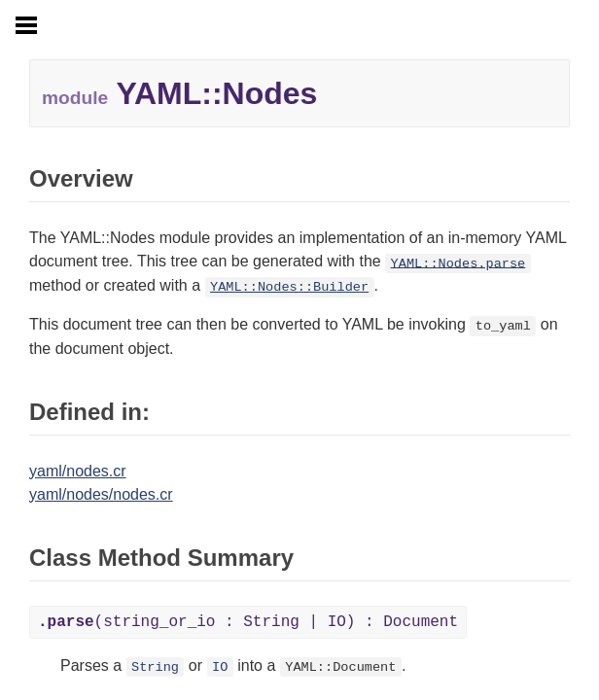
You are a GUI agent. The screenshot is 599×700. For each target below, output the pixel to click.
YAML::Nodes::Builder (289, 287)
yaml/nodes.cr (78, 471)
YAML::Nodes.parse (458, 263)
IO (220, 667)
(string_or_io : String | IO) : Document (248, 622)
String (155, 667)
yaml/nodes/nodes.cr (101, 494)
